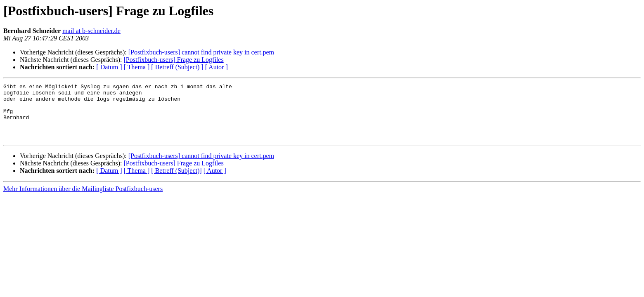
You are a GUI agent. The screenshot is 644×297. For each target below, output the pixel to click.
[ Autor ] (217, 67)
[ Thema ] (137, 67)
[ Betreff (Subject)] (176, 182)
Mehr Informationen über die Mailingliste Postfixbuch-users (83, 200)
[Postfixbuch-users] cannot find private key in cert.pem (201, 52)
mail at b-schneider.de (91, 31)
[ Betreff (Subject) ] (177, 67)
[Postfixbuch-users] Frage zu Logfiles (173, 60)
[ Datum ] (109, 67)
